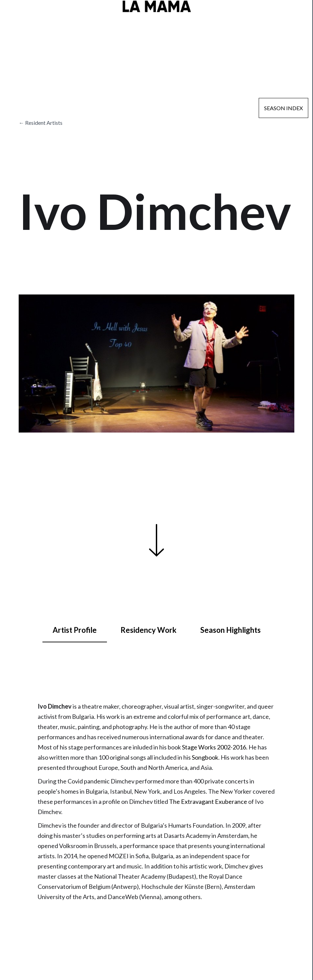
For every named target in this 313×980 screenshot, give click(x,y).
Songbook (205, 757)
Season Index (283, 108)
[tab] (75, 630)
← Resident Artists (41, 123)
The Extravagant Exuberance (208, 801)
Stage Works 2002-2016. (215, 747)
